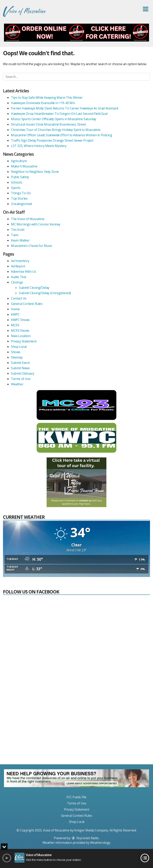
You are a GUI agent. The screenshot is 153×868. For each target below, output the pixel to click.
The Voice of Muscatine (28, 219)
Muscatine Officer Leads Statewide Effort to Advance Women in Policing (61, 135)
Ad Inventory (20, 261)
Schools (16, 182)
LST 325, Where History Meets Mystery (39, 146)
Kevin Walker (20, 240)
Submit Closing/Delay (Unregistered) (45, 293)
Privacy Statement (24, 341)
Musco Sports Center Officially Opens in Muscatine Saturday (54, 119)
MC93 (15, 325)
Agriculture (19, 161)
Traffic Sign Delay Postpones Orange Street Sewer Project (52, 140)
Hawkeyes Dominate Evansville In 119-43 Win (43, 103)
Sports (16, 188)
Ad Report (18, 266)
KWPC (15, 314)
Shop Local (19, 347)
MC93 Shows (20, 331)
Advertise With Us (24, 272)
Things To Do (21, 193)
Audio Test (19, 277)
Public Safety (20, 177)
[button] (146, 9)
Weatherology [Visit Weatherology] (100, 843)
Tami (15, 235)
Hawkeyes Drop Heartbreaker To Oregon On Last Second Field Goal (59, 114)
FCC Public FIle (76, 797)
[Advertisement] (76, 732)
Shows (16, 352)
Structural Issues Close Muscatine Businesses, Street (48, 124)
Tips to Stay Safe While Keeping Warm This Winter (47, 98)
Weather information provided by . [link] (77, 843)
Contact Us (19, 298)
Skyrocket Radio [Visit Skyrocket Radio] (85, 838)
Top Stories (19, 198)
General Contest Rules (27, 304)
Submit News (20, 368)
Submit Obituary (23, 373)
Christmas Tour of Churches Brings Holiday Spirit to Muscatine (56, 130)
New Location (21, 336)
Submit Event (20, 363)
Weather (17, 384)
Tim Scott (18, 230)
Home (15, 309)
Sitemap (17, 357)
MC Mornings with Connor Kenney (36, 224)
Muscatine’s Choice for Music (32, 246)
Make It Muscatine (24, 166)
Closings (17, 282)
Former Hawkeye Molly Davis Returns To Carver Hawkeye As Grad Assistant (65, 108)
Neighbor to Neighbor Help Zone (35, 172)
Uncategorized (21, 204)
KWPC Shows (20, 320)
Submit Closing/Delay (34, 288)
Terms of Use (21, 379)
